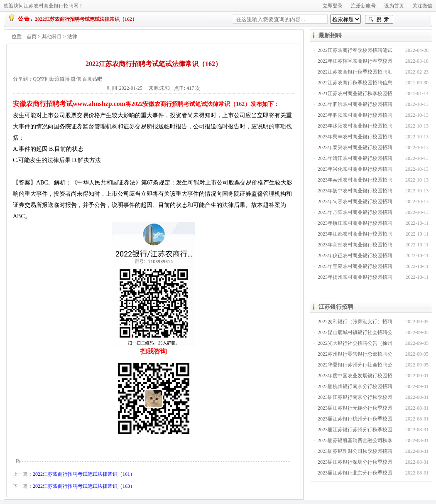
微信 (76, 79)
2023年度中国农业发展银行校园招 (355, 376)
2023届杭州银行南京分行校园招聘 (355, 386)
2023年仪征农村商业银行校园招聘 (355, 256)
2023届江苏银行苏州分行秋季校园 (355, 430)
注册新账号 (363, 6)
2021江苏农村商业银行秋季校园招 (355, 93)
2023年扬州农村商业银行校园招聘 (355, 277)
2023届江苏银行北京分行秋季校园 (355, 473)
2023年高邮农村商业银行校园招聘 (355, 245)
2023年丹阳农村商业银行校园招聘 (355, 212)
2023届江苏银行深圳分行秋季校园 (355, 462)
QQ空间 (41, 79)
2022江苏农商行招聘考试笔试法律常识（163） (84, 486)
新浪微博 (60, 79)
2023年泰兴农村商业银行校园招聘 (355, 148)
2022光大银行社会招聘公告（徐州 (355, 343)
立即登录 (333, 6)
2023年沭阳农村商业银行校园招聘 (355, 126)
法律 (72, 37)
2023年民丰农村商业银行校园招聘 (355, 137)
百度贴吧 (92, 79)
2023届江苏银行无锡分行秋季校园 (355, 408)
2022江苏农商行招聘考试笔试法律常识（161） (84, 474)
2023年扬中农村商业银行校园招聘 (355, 191)
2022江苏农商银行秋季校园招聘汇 (355, 72)
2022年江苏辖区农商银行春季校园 (355, 61)
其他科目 (52, 37)
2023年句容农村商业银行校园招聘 (355, 202)
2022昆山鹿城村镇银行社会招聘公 (355, 332)
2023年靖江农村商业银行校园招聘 (355, 158)
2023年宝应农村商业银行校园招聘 (355, 266)
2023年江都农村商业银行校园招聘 (355, 234)
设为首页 (394, 6)
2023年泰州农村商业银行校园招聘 (355, 180)
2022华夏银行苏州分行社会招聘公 (355, 365)
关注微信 (422, 6)
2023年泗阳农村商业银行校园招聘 (355, 115)
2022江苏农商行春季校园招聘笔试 (355, 50)
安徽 (20, 104)
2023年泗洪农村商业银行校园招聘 (355, 104)
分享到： (23, 79)
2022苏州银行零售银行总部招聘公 (355, 354)
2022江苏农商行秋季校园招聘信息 (355, 83)
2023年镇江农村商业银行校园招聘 (355, 223)
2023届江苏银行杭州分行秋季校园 (355, 419)
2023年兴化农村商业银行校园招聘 (355, 169)
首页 (32, 37)
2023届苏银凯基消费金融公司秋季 (355, 440)
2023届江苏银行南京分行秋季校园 (355, 397)
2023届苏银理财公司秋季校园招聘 (355, 451)
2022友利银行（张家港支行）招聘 (355, 322)
